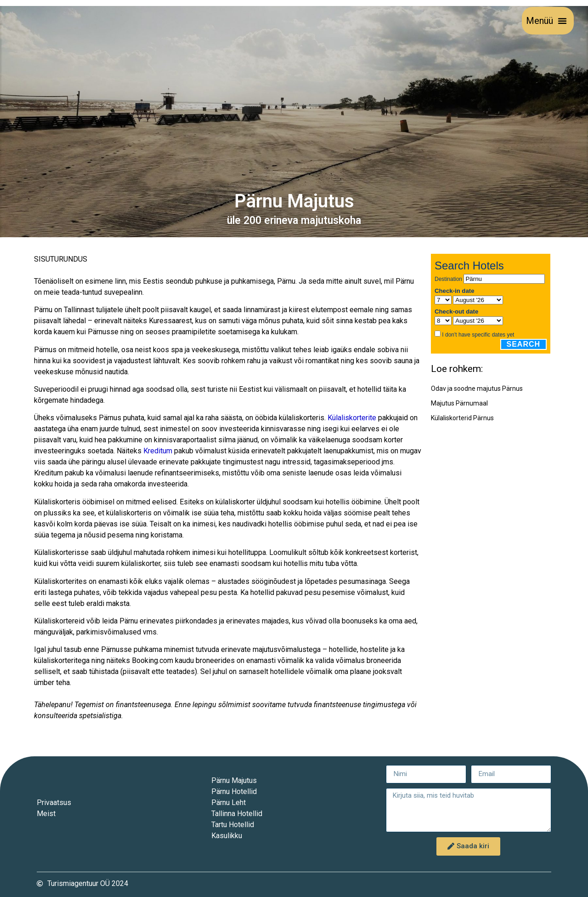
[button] (562, 21)
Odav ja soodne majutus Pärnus (477, 389)
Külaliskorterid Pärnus (462, 418)
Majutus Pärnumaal (459, 403)
